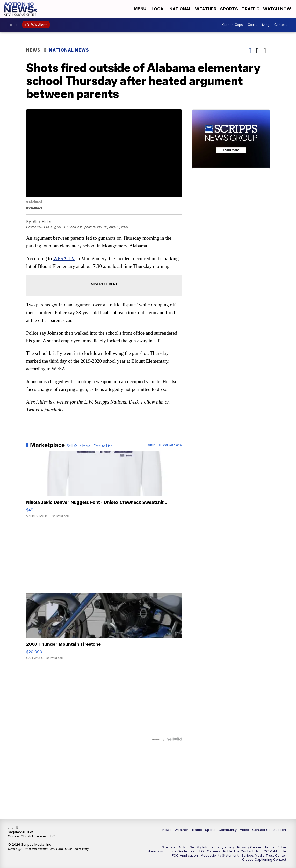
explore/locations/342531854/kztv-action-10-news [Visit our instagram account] (12, 25)
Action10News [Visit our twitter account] (18, 25)
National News (71, 51)
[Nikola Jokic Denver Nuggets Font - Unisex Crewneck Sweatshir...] (104, 494)
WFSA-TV (66, 258)
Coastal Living (259, 25)
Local (159, 9)
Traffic (251, 9)
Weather (206, 9)
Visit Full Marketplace (163, 453)
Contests (281, 25)
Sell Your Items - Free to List (91, 454)
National (180, 9)
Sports (229, 9)
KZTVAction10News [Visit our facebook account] (7, 25)
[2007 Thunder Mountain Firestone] (104, 636)
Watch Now (278, 9)
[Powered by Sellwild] (173, 747)
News (35, 51)
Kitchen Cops (232, 25)
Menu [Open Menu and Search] (140, 9)
